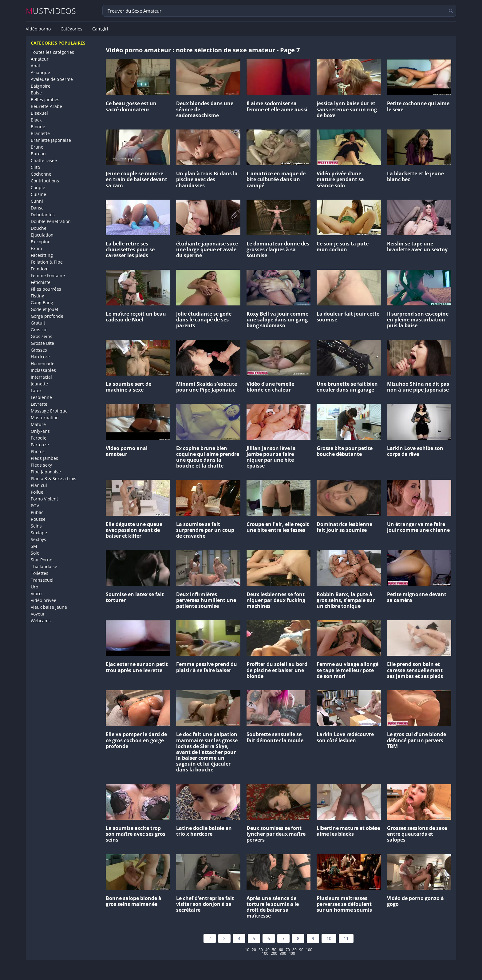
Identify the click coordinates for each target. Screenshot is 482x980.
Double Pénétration (51, 221)
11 (346, 938)
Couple (38, 187)
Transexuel (42, 580)
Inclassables (43, 370)
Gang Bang (42, 303)
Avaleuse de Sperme (52, 79)
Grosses (39, 350)
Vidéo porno (38, 29)
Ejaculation (42, 235)
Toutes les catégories (52, 52)
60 (281, 950)
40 (267, 950)
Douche (39, 228)
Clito (35, 167)
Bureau (38, 154)
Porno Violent (44, 499)
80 (294, 950)
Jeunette (39, 384)
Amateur (40, 59)
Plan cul (39, 485)
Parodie (39, 438)
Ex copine (41, 242)
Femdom (40, 269)
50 (274, 950)
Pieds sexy (41, 465)
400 (292, 954)
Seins (36, 526)
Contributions (45, 181)
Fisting (38, 296)
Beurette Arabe (46, 106)
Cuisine (38, 194)
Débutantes (43, 215)
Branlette (40, 133)
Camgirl (100, 29)
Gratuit (38, 323)
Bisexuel (39, 113)
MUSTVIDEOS (51, 11)
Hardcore (40, 357)
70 (288, 950)
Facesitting (42, 255)
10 (329, 938)
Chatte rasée (44, 160)
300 (283, 954)
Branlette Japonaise (51, 140)
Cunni (37, 201)
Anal (35, 66)
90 (301, 950)
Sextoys (38, 539)
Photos (38, 451)
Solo (35, 553)
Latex (36, 390)
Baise (36, 93)
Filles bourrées (46, 289)
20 (254, 950)
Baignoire (41, 86)
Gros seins (41, 336)
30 (261, 950)
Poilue (37, 492)
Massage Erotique (49, 411)
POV (35, 506)
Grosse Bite (42, 343)
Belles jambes (45, 100)
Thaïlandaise (44, 566)
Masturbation (45, 418)
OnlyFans (40, 431)
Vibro (36, 594)
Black (36, 120)
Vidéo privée (43, 600)
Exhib (36, 248)
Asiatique (40, 72)
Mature (38, 424)
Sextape (39, 533)
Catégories (71, 29)
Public (37, 512)
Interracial (41, 377)
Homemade (43, 363)
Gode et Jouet (45, 309)
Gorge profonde (47, 316)
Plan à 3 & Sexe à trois (53, 478)
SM (34, 546)
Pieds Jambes (44, 458)
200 (274, 954)
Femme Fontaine (48, 275)
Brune (37, 147)
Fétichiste (41, 282)
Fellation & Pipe (47, 262)
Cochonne (41, 174)
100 (309, 950)
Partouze (40, 445)
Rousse (38, 519)
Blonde (38, 127)
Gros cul (39, 330)
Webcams (41, 621)
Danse (37, 208)
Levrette (39, 404)
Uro (34, 587)
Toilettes (40, 573)
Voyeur (38, 614)
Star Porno (41, 560)
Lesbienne (41, 397)
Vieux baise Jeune (49, 607)
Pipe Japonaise (46, 472)
